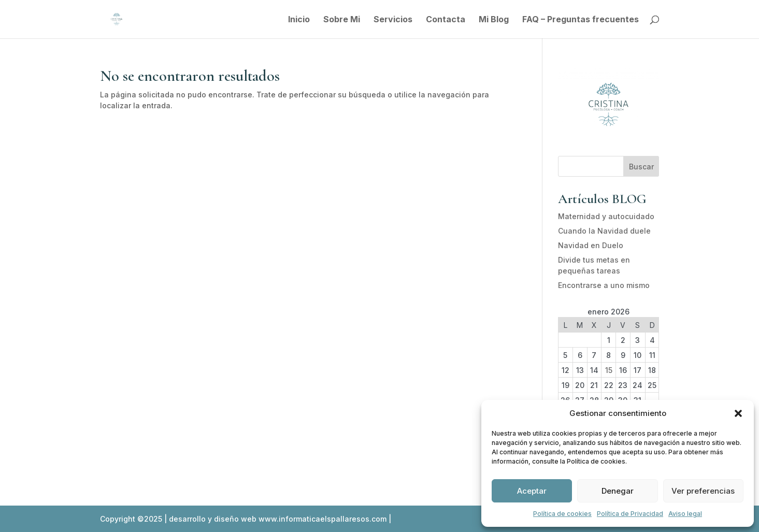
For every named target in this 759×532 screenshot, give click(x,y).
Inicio (299, 20)
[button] (738, 413)
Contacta (446, 20)
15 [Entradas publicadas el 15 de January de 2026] (609, 370)
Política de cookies (562, 514)
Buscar (641, 167)
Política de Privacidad (630, 514)
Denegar (618, 491)
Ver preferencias (703, 491)
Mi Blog (494, 20)
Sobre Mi (342, 20)
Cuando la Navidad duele (604, 231)
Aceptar (532, 491)
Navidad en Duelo (591, 245)
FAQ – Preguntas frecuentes (581, 20)
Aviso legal (685, 514)
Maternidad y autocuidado (606, 216)
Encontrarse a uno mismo (604, 285)
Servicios (393, 20)
